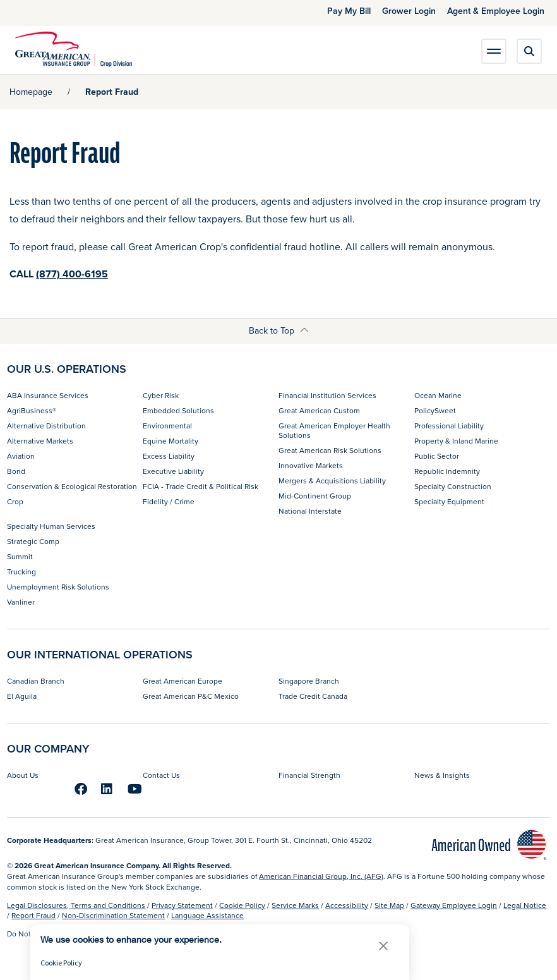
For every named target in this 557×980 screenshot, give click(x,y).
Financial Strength (309, 775)
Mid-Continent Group (315, 496)
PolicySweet (435, 410)
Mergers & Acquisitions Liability (332, 481)
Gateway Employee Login (454, 905)
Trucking (21, 572)
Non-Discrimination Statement (113, 915)
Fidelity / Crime (169, 501)
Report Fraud (33, 915)
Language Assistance (207, 915)
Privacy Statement (182, 905)
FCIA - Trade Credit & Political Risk (201, 486)
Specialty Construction (453, 486)
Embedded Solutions (178, 410)
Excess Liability (169, 456)
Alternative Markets (40, 441)
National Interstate (310, 511)
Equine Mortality (171, 441)
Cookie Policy (242, 905)
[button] (383, 946)
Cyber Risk (161, 395)
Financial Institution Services (327, 395)
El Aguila (22, 696)
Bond (16, 471)
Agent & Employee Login (496, 11)
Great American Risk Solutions (330, 450)
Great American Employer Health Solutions (334, 430)
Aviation (21, 456)
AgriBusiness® (32, 410)
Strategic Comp (33, 541)
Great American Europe (183, 681)
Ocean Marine (438, 395)
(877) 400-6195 (72, 274)
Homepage (31, 92)
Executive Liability (173, 471)
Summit (20, 556)
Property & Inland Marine (456, 441)
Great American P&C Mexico (191, 696)
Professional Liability (449, 426)
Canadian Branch (36, 681)
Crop (15, 501)
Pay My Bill (349, 11)
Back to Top (279, 330)
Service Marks (295, 905)
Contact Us (161, 775)
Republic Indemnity (447, 471)
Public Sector (437, 456)
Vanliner (21, 602)
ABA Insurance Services (48, 395)
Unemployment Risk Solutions (58, 587)
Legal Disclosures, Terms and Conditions (76, 905)
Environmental (167, 426)
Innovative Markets (311, 465)
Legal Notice (525, 905)
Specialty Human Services (51, 526)
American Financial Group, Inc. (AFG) (321, 876)
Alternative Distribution (46, 426)
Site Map (389, 905)
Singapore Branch (309, 681)
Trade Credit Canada (313, 696)
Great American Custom (319, 410)
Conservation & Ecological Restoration (72, 486)
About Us (23, 775)
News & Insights (442, 775)
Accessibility (347, 905)
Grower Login (409, 11)
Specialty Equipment (449, 501)
